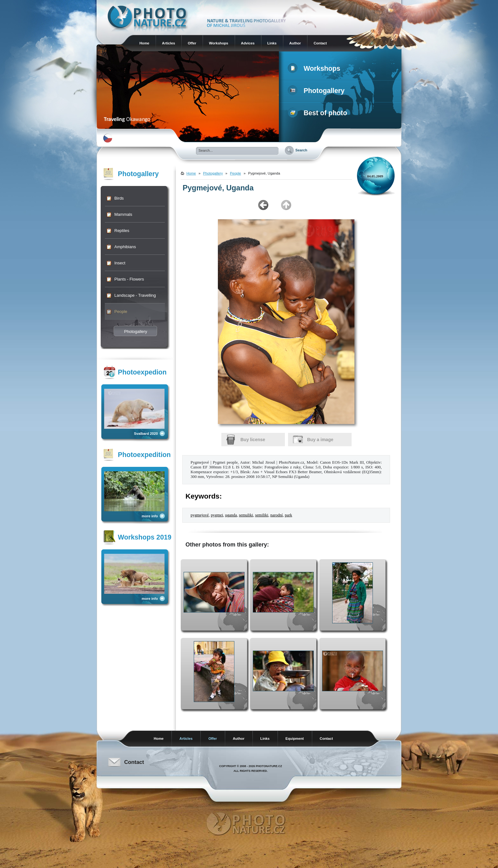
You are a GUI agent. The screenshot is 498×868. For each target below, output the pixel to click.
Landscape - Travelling (135, 295)
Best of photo (319, 113)
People (121, 311)
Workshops (219, 43)
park (289, 515)
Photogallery (317, 91)
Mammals (123, 214)
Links (272, 43)
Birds (119, 198)
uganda (231, 515)
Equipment (295, 739)
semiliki (262, 515)
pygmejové (200, 515)
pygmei (217, 515)
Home (144, 43)
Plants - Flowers (129, 279)
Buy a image (320, 440)
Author (295, 43)
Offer (192, 43)
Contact (320, 43)
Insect (120, 263)
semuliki (246, 515)
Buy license (253, 440)
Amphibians (125, 247)
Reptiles (122, 231)
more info (150, 516)
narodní (276, 515)
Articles (168, 43)
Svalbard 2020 (146, 434)
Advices (248, 43)
